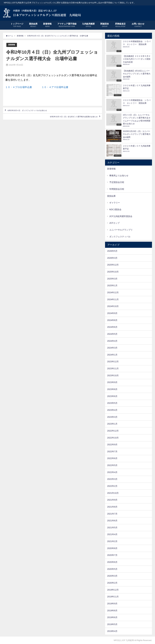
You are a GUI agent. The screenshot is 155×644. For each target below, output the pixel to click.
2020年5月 (112, 569)
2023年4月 (112, 410)
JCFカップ (114, 223)
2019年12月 (113, 590)
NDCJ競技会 (115, 209)
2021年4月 (112, 534)
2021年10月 (113, 493)
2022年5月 (112, 465)
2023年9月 (112, 382)
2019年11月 (113, 597)
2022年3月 (112, 479)
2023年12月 (113, 362)
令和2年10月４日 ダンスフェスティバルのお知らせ (37, 115)
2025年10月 (113, 272)
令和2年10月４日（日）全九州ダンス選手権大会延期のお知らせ (62, 124)
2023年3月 (112, 417)
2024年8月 (112, 320)
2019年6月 (112, 617)
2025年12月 (113, 265)
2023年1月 (112, 424)
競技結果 (111, 196)
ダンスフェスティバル (120, 237)
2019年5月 (112, 624)
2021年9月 (112, 500)
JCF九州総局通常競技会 (121, 216)
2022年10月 (113, 438)
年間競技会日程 (117, 189)
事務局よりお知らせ (119, 176)
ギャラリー (115, 203)
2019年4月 (112, 631)
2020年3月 (112, 576)
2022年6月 (112, 458)
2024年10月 (113, 306)
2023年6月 (112, 396)
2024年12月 (113, 292)
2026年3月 (112, 258)
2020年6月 (112, 562)
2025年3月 (112, 279)
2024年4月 (112, 341)
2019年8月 (112, 611)
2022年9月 (112, 445)
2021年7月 (112, 514)
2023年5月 (112, 403)
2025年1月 (112, 285)
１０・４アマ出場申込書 (58, 90)
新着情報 (12, 48)
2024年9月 (112, 313)
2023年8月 (112, 389)
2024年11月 (113, 299)
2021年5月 (112, 528)
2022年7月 (112, 451)
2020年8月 (112, 548)
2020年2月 (112, 583)
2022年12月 (113, 431)
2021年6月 (112, 521)
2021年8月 (112, 507)
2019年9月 (112, 604)
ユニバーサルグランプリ (121, 230)
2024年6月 (112, 327)
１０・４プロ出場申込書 (25, 90)
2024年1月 (112, 355)
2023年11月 (113, 368)
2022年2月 (112, 486)
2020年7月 (112, 555)
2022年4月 (112, 472)
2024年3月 (112, 348)
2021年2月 (112, 541)
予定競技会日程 (117, 182)
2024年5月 (112, 334)
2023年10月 (113, 375)
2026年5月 (112, 251)
